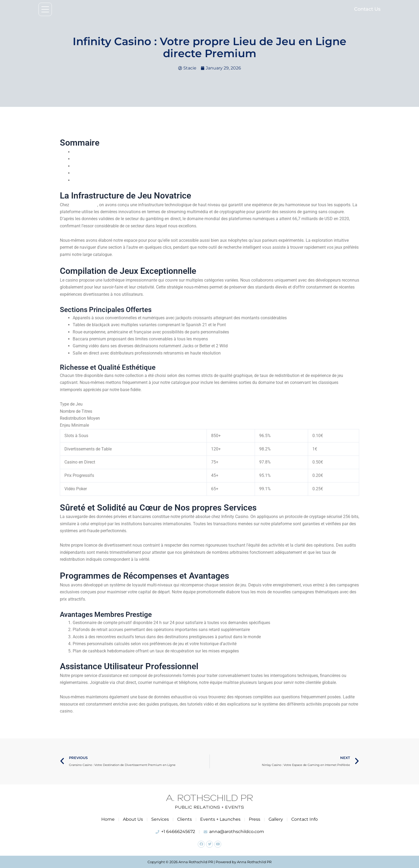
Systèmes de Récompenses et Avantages (111, 173)
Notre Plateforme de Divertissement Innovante (116, 152)
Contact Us (367, 9)
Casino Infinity (84, 205)
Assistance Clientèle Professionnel (105, 180)
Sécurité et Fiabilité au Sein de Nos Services (114, 166)
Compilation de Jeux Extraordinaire (106, 159)
